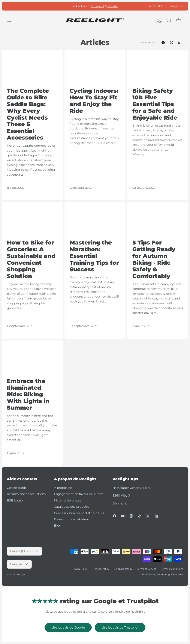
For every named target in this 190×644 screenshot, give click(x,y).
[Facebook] (114, 516)
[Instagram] (131, 516)
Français (176, 6)
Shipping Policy (123, 569)
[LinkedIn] (156, 516)
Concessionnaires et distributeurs (79, 513)
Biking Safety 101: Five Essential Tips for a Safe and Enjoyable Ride (155, 104)
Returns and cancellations (26, 494)
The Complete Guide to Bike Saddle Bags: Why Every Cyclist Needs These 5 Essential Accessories (28, 114)
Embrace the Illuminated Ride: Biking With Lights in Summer (28, 394)
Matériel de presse (68, 500)
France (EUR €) (156, 6)
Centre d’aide (17, 488)
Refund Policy (101, 569)
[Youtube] (123, 516)
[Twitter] (148, 516)
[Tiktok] (140, 516)
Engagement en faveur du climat (79, 494)
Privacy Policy (80, 569)
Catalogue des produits (71, 507)
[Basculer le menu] (12, 20)
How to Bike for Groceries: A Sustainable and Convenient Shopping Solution (31, 259)
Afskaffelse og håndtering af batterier (161, 574)
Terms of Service (147, 569)
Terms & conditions (172, 569)
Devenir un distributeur (72, 519)
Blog (58, 526)
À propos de (63, 488)
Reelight (21, 574)
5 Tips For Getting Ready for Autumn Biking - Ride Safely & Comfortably (154, 259)
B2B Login (15, 500)
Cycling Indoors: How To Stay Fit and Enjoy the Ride (94, 101)
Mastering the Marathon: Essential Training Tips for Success (94, 256)
